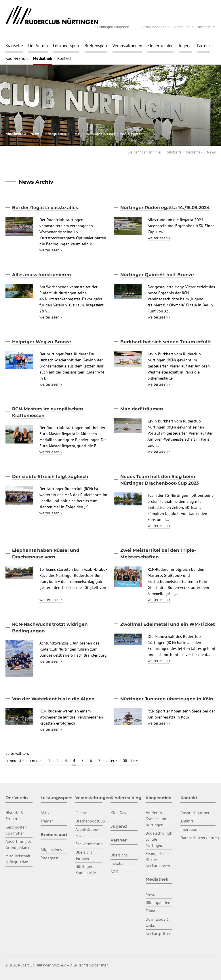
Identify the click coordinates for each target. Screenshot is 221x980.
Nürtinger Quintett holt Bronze (157, 275)
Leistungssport (66, 46)
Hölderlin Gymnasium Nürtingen (156, 819)
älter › (112, 761)
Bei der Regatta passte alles (45, 207)
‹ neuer (36, 761)
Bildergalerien (55, 134)
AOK (114, 872)
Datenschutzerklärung (200, 838)
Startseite (14, 46)
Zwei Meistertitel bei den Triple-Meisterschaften (158, 553)
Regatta (82, 813)
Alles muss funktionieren (42, 275)
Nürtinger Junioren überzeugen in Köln (167, 699)
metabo (117, 863)
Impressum (207, 27)
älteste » (130, 761)
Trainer (47, 821)
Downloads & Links (100, 134)
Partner (204, 46)
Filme (75, 134)
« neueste (15, 761)
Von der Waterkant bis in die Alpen (53, 699)
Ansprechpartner (195, 813)
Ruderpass (50, 858)
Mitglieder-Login (156, 27)
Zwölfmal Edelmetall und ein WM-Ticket (168, 624)
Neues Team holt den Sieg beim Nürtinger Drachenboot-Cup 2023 (160, 480)
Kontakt (64, 58)
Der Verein (38, 46)
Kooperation (17, 58)
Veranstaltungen (127, 46)
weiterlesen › (51, 250)
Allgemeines (51, 850)
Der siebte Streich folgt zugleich (50, 476)
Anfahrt (187, 821)
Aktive (46, 813)
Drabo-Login (184, 27)
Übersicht (119, 855)
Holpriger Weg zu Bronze (42, 342)
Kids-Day (118, 813)
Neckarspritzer (131, 134)
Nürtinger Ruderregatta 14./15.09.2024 (165, 207)
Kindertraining (160, 46)
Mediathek (42, 58)
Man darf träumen (142, 409)
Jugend (185, 46)
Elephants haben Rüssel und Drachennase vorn (46, 553)
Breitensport (96, 46)
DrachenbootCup (90, 821)
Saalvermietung (89, 844)
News (35, 134)
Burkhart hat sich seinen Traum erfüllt (166, 342)
